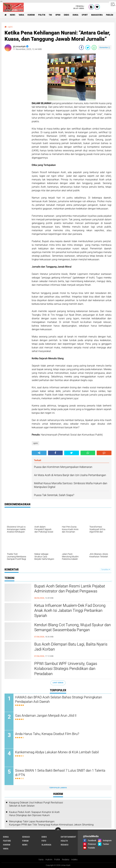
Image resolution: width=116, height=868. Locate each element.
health (64, 841)
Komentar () (105, 47)
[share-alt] (39, 453)
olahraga (46, 845)
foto (44, 841)
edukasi (26, 837)
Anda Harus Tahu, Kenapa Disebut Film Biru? (47, 734)
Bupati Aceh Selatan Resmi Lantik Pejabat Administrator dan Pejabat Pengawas (70, 589)
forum (25, 841)
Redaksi (66, 860)
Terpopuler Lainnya (58, 788)
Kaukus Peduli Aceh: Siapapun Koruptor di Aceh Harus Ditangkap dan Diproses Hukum (34, 814)
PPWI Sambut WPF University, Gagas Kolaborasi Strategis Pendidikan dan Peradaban (66, 669)
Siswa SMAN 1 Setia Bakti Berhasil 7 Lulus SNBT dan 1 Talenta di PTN (60, 773)
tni (50, 15)
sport (85, 15)
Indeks (74, 860)
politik (42, 15)
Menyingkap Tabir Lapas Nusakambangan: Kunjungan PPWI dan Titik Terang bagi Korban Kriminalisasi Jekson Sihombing (51, 823)
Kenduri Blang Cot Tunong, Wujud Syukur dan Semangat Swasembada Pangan (72, 627)
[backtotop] (58, 830)
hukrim (31, 15)
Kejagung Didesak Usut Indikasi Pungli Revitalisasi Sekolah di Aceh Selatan (36, 804)
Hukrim (49, 860)
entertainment (68, 837)
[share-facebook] (81, 48)
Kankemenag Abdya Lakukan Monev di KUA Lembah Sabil (57, 752)
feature (7, 841)
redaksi (65, 845)
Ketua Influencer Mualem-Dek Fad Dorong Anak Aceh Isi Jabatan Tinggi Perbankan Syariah (70, 611)
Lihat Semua (58, 683)
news (13, 15)
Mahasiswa (97, 15)
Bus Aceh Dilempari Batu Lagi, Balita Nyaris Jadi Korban (71, 647)
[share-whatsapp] (94, 48)
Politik (57, 860)
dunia (75, 15)
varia (21, 15)
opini (58, 15)
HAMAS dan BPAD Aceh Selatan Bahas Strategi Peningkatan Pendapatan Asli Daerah (59, 699)
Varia (41, 860)
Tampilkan (106, 570)
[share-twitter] (88, 48)
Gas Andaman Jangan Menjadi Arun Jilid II (46, 716)
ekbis (67, 15)
